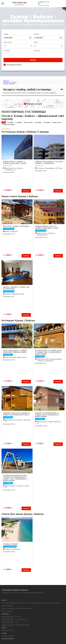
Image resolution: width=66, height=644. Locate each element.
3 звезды (10, 122)
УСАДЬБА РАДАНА (11, 544)
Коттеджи (38, 122)
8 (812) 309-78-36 (7, 619)
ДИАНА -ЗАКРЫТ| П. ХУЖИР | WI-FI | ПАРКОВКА (16, 288)
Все (4, 122)
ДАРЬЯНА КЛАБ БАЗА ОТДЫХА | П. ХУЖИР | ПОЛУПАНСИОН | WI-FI (17, 414)
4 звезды (19, 122)
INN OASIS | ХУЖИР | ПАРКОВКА (16, 226)
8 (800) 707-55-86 (44, 3)
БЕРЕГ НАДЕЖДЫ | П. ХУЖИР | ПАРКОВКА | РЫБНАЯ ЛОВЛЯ (15, 351)
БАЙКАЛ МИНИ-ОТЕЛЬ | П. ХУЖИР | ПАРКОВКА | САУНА (47, 227)
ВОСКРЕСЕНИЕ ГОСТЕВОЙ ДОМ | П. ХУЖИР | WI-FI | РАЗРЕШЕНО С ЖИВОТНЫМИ (48, 352)
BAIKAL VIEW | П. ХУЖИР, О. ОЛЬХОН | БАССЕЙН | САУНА (15, 162)
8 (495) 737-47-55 (7, 617)
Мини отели (28, 122)
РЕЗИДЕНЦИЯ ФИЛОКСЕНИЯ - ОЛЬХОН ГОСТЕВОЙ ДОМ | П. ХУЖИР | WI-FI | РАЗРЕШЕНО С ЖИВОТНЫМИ (15, 478)
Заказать (26, 191)
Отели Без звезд (8, 125)
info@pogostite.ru (8, 636)
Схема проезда (7, 606)
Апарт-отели (57, 122)
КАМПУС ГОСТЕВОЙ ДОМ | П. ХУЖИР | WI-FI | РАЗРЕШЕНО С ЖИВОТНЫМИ (47, 415)
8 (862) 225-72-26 (8, 622)
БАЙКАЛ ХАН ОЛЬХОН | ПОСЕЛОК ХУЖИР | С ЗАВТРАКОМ (49, 162)
